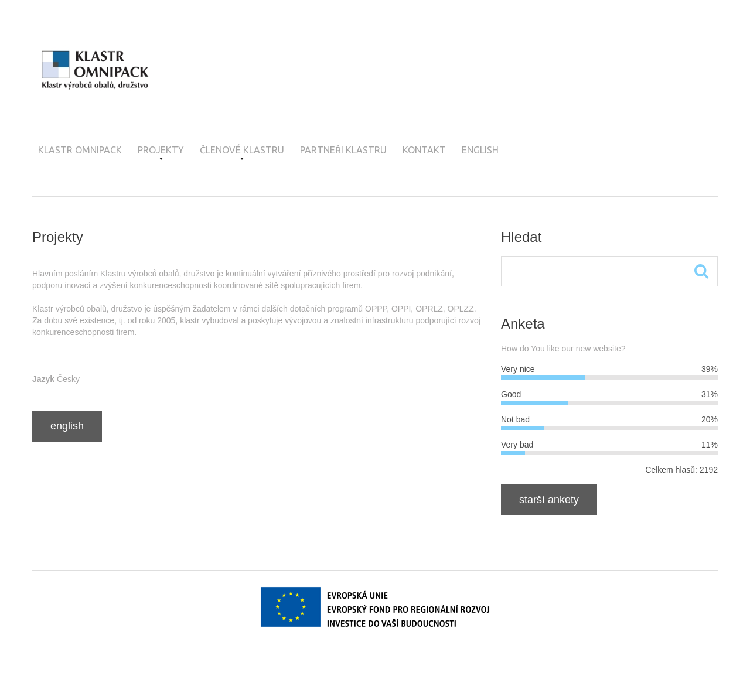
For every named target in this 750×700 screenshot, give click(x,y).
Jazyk (43, 379)
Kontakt (424, 150)
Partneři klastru (343, 150)
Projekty (161, 152)
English (480, 150)
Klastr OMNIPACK (80, 150)
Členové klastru (242, 152)
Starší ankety (549, 500)
